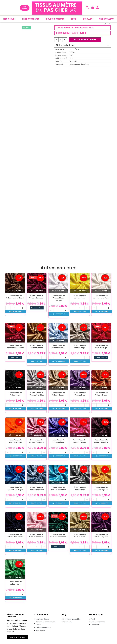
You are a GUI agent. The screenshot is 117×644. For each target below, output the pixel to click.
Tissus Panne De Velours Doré (80, 536)
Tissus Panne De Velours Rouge (101, 347)
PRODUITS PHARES (31, 19)
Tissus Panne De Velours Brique (101, 394)
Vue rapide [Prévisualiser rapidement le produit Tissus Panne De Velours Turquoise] (58, 483)
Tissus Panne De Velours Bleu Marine (15, 536)
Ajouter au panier (85, 40)
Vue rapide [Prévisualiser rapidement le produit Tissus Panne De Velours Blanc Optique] (58, 291)
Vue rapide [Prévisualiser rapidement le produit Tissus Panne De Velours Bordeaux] (37, 291)
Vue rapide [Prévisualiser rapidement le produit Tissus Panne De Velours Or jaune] (101, 483)
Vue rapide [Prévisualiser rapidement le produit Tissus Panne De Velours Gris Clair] (37, 388)
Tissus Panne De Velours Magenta (101, 441)
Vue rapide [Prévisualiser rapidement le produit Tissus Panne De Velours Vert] (15, 577)
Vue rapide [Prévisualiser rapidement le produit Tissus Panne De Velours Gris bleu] (37, 483)
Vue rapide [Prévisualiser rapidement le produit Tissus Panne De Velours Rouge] (101, 341)
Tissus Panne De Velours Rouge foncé (15, 347)
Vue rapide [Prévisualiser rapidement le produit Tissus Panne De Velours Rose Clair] (37, 530)
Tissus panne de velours (79, 64)
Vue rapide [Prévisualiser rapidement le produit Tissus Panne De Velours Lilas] (80, 388)
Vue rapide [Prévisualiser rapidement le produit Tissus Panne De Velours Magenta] (101, 435)
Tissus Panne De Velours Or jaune (101, 489)
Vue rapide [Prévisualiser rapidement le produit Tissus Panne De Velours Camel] (58, 388)
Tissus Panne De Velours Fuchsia (80, 441)
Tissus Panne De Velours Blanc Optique (58, 298)
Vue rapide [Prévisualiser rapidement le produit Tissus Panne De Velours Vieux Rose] (37, 435)
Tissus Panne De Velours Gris (80, 489)
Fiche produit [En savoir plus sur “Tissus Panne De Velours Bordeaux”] (37, 308)
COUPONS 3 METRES (55, 19)
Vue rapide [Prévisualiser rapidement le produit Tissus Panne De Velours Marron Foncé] (15, 291)
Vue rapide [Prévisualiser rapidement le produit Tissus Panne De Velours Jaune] (80, 291)
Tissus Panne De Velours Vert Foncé (58, 536)
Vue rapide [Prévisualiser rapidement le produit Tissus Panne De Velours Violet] (58, 435)
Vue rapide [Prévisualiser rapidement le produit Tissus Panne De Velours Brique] (101, 388)
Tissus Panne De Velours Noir (15, 394)
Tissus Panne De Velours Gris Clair (37, 394)
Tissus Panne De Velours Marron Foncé (15, 297)
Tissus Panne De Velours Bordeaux (37, 297)
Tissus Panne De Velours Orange (15, 441)
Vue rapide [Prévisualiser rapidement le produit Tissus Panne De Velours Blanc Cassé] (101, 291)
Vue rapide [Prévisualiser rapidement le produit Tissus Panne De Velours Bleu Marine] (15, 530)
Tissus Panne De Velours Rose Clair (37, 536)
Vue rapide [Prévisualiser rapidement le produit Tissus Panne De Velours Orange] (15, 435)
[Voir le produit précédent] (106, 24)
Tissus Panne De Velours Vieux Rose (37, 441)
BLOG (74, 19)
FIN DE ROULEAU (106, 19)
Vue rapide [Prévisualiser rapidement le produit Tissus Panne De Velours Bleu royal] (15, 483)
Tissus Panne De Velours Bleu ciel (58, 347)
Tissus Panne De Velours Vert (15, 583)
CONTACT (88, 19)
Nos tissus (10, 19)
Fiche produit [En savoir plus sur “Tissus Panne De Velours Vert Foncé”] (58, 547)
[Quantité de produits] (61, 40)
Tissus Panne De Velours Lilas (80, 394)
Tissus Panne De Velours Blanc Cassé (101, 297)
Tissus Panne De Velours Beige (80, 347)
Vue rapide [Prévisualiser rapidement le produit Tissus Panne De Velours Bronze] (37, 341)
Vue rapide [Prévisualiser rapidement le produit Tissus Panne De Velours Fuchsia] (80, 435)
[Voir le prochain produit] (110, 24)
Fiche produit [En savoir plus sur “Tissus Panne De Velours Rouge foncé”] (15, 358)
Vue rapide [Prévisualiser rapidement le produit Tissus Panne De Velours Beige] (80, 341)
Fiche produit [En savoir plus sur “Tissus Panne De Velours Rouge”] (101, 358)
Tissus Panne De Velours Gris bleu (37, 489)
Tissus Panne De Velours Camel (58, 394)
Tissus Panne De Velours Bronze (37, 347)
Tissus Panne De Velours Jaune (80, 297)
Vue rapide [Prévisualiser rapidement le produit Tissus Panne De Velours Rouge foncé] (15, 341)
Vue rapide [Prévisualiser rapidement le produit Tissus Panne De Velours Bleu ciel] (58, 341)
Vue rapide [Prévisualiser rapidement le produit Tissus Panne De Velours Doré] (80, 530)
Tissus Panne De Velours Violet (58, 441)
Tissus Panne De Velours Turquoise (58, 489)
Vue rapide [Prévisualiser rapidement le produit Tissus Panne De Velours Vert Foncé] (58, 530)
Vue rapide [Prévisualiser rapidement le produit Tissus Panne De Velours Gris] (80, 483)
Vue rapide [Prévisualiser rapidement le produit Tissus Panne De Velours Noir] (15, 388)
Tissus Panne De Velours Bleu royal (15, 489)
